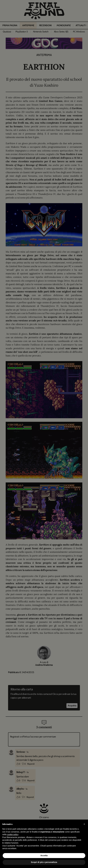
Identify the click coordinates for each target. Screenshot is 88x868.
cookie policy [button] (13, 834)
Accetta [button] (44, 855)
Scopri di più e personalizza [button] (44, 862)
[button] (84, 824)
